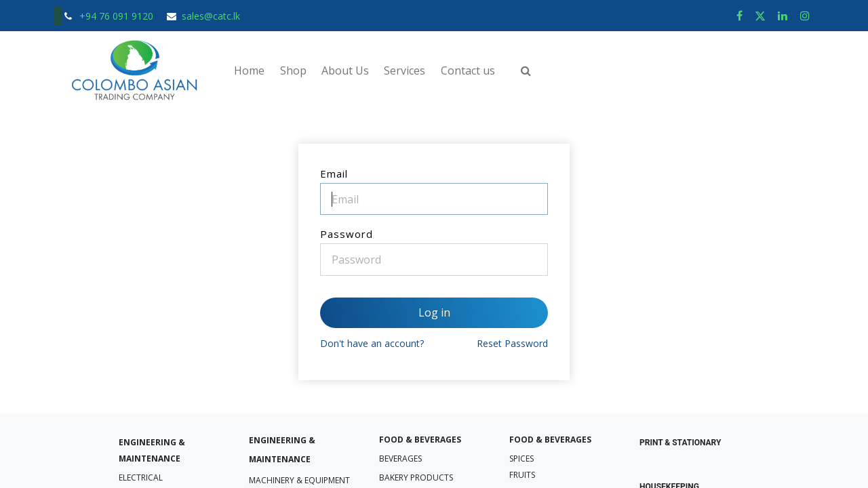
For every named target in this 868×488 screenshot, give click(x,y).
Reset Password (512, 343)
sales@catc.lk (211, 16)
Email (334, 174)
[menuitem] (249, 70)
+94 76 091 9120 (118, 16)
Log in (434, 312)
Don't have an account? (372, 343)
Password (347, 234)
